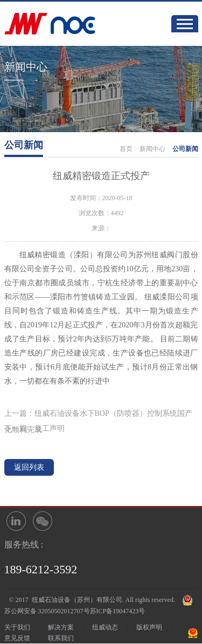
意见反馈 (17, 638)
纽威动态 (105, 627)
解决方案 (61, 627)
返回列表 (29, 467)
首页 (126, 149)
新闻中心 (152, 149)
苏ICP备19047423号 (118, 611)
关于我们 (17, 627)
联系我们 (61, 638)
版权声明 (149, 627)
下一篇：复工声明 (34, 429)
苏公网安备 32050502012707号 (47, 611)
